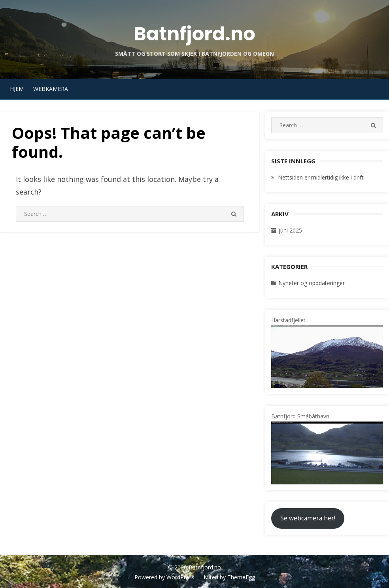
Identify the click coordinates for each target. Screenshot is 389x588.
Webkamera (51, 89)
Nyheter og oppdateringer (312, 283)
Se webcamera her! (308, 518)
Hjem (17, 89)
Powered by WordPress (164, 577)
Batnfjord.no (194, 34)
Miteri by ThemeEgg (229, 577)
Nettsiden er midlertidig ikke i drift (321, 177)
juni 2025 (290, 230)
